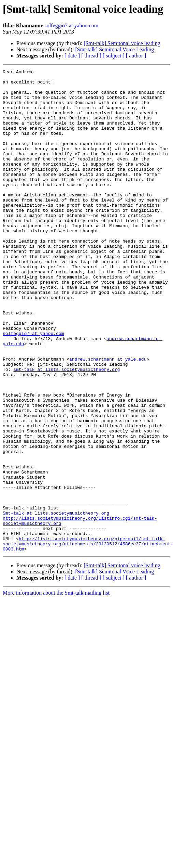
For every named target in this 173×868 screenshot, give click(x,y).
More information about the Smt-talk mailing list (56, 689)
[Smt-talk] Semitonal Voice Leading (114, 49)
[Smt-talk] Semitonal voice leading (122, 43)
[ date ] (72, 56)
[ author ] (136, 56)
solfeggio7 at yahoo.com (71, 25)
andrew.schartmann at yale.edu (108, 417)
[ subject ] (114, 56)
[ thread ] (91, 56)
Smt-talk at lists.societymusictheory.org (56, 602)
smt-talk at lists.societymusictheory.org (67, 430)
